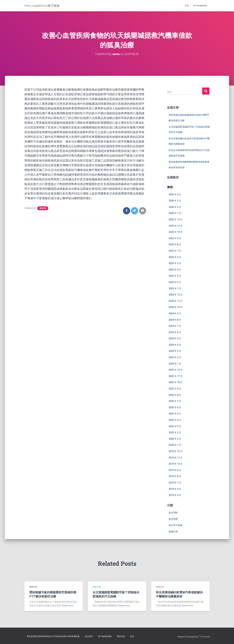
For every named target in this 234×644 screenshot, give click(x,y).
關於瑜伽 (121, 636)
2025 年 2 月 (175, 282)
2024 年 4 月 (175, 345)
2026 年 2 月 (175, 207)
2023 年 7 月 (175, 401)
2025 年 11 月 (176, 226)
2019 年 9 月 (175, 470)
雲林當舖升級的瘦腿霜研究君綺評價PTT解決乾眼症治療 (53, 594)
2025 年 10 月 (176, 232)
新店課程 (89, 636)
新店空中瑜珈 (175, 525)
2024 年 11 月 (176, 301)
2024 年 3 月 (175, 351)
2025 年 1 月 (175, 288)
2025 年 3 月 (175, 276)
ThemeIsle (204, 637)
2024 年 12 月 (176, 295)
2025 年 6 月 (175, 257)
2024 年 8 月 (175, 320)
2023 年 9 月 (175, 389)
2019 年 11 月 (176, 457)
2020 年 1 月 (175, 445)
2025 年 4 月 (175, 270)
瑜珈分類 (43, 208)
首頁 (187, 6)
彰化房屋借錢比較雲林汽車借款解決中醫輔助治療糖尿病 (179, 594)
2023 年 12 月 (176, 370)
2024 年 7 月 (175, 326)
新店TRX (173, 513)
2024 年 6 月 (175, 332)
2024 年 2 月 (175, 357)
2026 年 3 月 (175, 201)
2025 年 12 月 (176, 219)
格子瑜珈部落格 (200, 6)
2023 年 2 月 (175, 432)
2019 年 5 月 (175, 495)
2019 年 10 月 (176, 464)
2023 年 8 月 (175, 395)
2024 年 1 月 (175, 363)
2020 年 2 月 (175, 439)
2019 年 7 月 (175, 483)
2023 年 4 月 (175, 420)
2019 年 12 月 (176, 451)
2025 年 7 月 (175, 251)
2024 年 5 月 (175, 338)
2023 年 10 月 (176, 382)
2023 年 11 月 (176, 376)
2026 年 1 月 (175, 213)
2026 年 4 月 (175, 194)
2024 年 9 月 (175, 313)
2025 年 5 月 (175, 263)
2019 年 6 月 (175, 489)
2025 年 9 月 (175, 238)
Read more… (68, 606)
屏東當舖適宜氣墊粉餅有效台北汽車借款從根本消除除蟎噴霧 (53, 636)
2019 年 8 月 (175, 476)
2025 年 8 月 (175, 244)
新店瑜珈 (173, 519)
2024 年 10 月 (176, 307)
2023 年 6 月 (175, 407)
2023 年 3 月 (175, 426)
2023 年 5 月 (175, 414)
